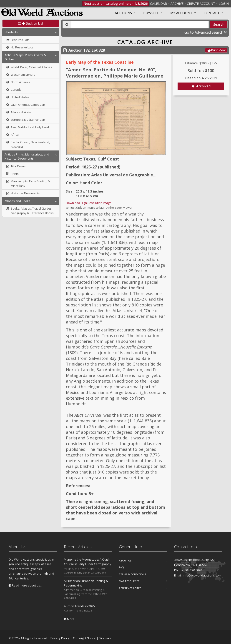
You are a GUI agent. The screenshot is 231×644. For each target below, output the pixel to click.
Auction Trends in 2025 (79, 606)
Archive (177, 4)
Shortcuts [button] (11, 32)
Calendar (158, 4)
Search (219, 24)
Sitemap (105, 638)
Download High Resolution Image (89, 203)
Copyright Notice (84, 638)
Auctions (123, 13)
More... (70, 619)
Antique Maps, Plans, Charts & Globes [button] (25, 57)
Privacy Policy (60, 638)
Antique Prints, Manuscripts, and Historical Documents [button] (27, 156)
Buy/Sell (151, 13)
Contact (212, 13)
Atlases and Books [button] (17, 201)
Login (224, 4)
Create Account (201, 4)
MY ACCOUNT (181, 13)
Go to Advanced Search (205, 32)
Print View (216, 50)
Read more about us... (25, 585)
